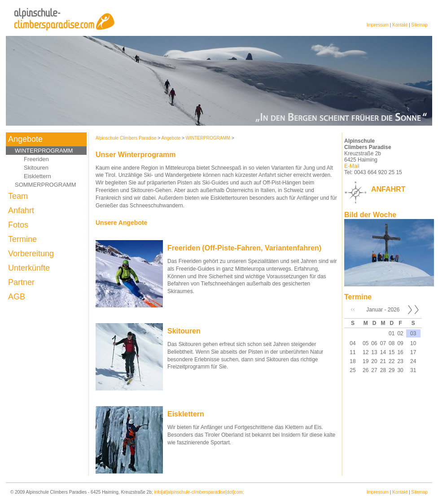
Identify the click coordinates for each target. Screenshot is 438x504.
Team (18, 196)
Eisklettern (37, 176)
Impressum (378, 25)
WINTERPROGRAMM (44, 151)
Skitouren (36, 168)
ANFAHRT (388, 189)
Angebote (25, 139)
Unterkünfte (29, 268)
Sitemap (419, 25)
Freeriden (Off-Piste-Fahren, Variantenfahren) (244, 248)
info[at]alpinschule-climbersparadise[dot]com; (199, 492)
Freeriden (36, 159)
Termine (22, 239)
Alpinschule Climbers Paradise (126, 138)
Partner (21, 282)
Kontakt (400, 25)
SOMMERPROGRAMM (46, 185)
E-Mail (352, 166)
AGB (17, 297)
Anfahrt (21, 210)
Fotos (18, 225)
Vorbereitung (31, 254)
